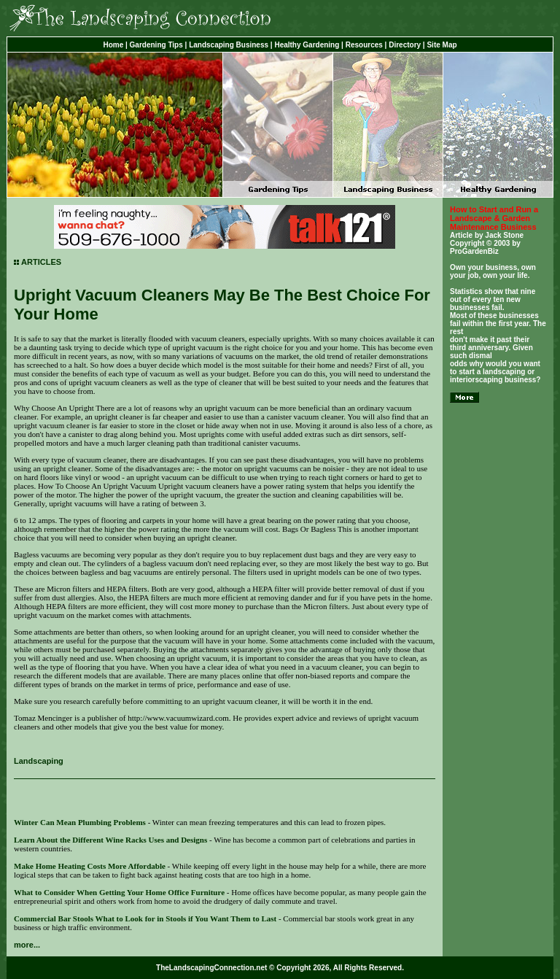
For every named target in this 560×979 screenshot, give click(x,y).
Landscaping (39, 761)
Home (113, 45)
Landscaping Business (229, 45)
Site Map (442, 45)
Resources (364, 45)
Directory (405, 45)
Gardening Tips (156, 45)
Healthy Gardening (307, 45)
